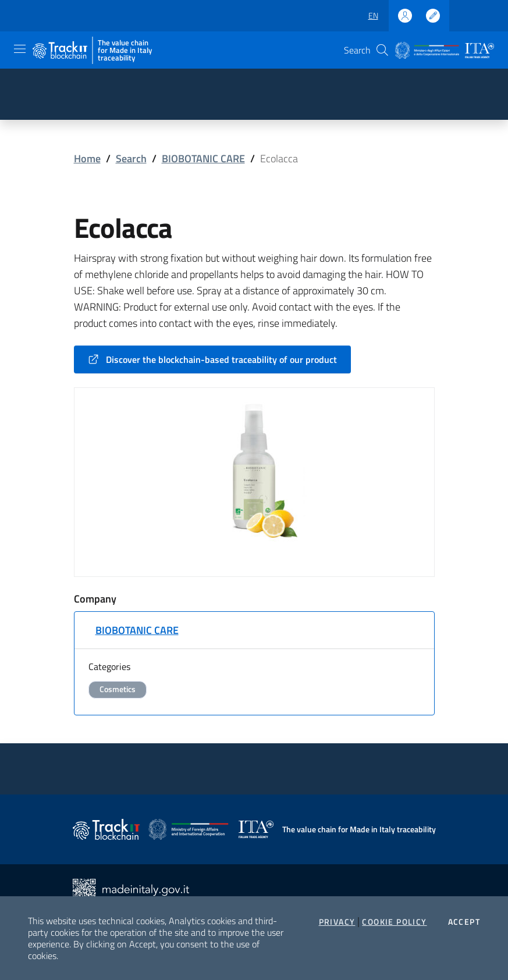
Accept (464, 922)
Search (131, 158)
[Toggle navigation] (20, 49)
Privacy (337, 922)
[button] (382, 50)
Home (87, 158)
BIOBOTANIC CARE (203, 158)
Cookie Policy (394, 922)
